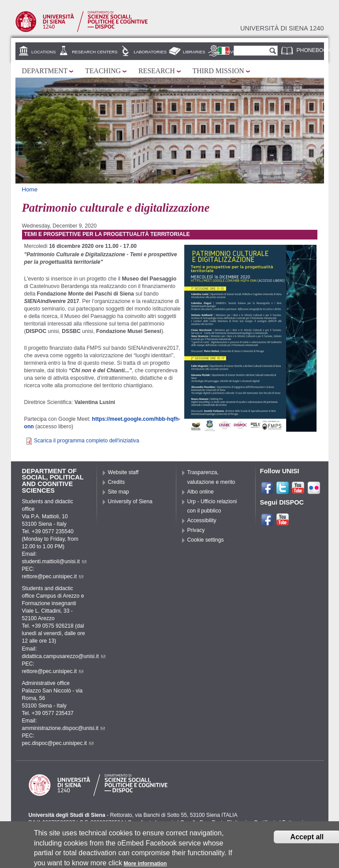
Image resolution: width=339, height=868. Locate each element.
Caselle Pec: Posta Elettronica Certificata (229, 823)
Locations (43, 52)
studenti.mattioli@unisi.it (54, 561)
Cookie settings (206, 540)
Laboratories (150, 52)
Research (157, 71)
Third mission (218, 71)
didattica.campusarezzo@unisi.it (64, 656)
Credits (117, 482)
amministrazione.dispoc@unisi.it (64, 728)
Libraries (194, 52)
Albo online (201, 492)
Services (232, 52)
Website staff (123, 472)
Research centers (95, 52)
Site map (119, 492)
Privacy (196, 530)
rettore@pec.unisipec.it (53, 576)
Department (45, 71)
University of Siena (130, 501)
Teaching (103, 71)
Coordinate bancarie (151, 823)
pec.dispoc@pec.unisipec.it (58, 743)
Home (30, 189)
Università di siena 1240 (282, 28)
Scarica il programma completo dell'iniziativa (87, 441)
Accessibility (202, 520)
